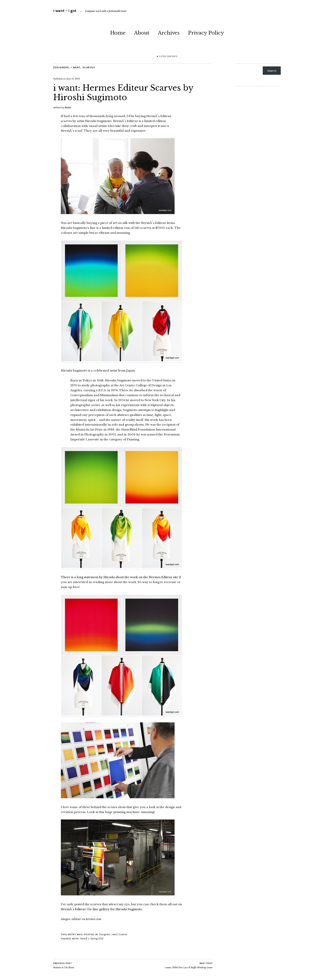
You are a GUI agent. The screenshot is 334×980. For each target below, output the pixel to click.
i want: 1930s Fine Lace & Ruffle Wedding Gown (189, 965)
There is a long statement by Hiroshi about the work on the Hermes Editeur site (120, 577)
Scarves (89, 67)
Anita (68, 107)
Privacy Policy (206, 33)
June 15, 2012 (73, 79)
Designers (61, 67)
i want (76, 67)
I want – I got (65, 11)
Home (118, 33)
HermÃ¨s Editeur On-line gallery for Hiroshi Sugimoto (101, 909)
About (142, 33)
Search (272, 71)
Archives (169, 33)
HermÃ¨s (85, 939)
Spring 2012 (97, 939)
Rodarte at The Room (64, 965)
